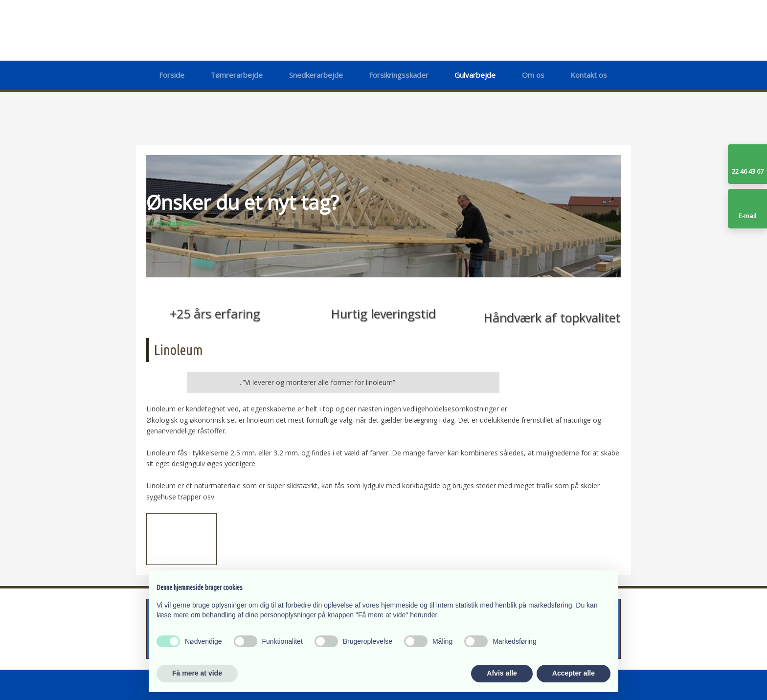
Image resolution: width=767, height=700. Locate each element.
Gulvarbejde (475, 75)
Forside (172, 75)
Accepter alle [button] (574, 673)
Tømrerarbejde (237, 75)
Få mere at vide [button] (197, 673)
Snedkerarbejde (316, 75)
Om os (533, 75)
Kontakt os (589, 75)
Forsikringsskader (399, 75)
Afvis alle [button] (502, 673)
